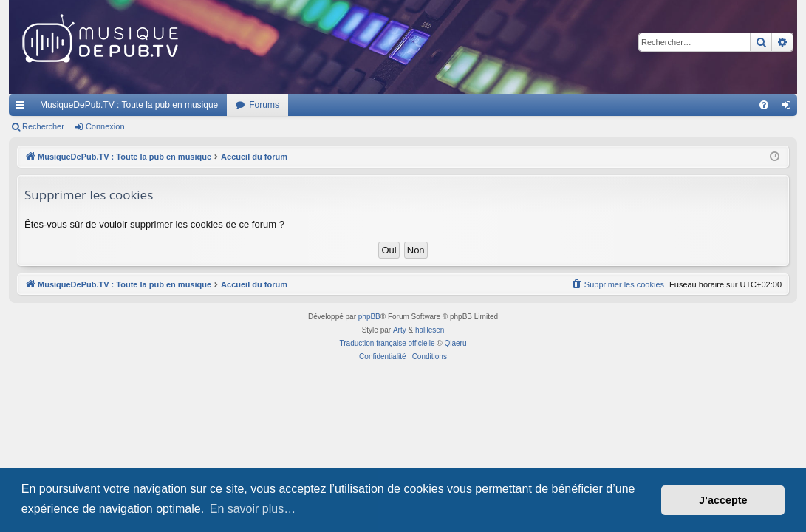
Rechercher (43, 126)
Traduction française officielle (387, 343)
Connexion (105, 126)
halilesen (430, 330)
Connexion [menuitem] (789, 108)
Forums (264, 105)
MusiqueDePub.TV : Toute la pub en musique (129, 105)
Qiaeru (455, 343)
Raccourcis (23, 108)
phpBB (369, 317)
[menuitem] (764, 105)
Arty (400, 330)
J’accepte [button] (723, 500)
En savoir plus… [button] (253, 509)
